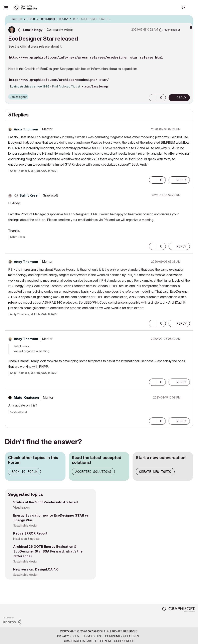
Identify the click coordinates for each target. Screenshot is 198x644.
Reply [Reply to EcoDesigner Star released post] (181, 98)
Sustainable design (26, 525)
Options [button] (188, 19)
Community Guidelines (122, 636)
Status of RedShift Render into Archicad (45, 502)
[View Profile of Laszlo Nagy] (33, 30)
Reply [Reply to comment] (181, 180)
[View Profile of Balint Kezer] (29, 195)
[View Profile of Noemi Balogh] (172, 30)
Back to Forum (24, 472)
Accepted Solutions (93, 472)
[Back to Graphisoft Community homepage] (26, 7)
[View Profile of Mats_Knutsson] (26, 398)
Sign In (192, 8)
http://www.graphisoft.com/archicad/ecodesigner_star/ (59, 80)
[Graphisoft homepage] (179, 610)
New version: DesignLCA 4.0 (36, 569)
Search (171, 8)
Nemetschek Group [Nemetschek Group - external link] (119, 641)
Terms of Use (92, 636)
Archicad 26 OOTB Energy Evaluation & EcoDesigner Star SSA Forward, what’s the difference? (48, 551)
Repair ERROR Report (30, 533)
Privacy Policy (68, 636)
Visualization (21, 507)
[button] (153, 98)
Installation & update (26, 539)
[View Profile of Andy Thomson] (26, 129)
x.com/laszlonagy (95, 87)
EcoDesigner (18, 97)
